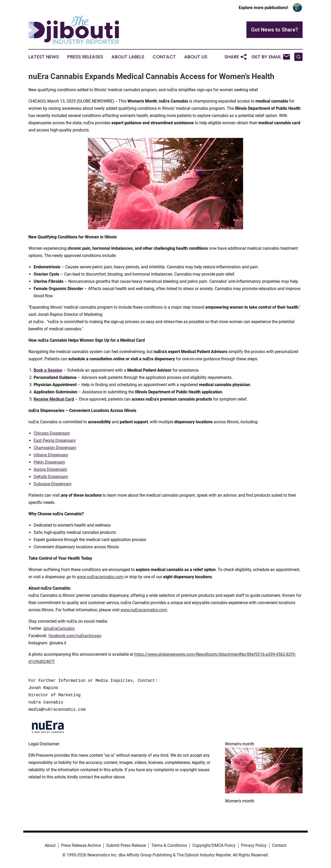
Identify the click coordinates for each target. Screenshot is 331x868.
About (50, 845)
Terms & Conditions (169, 845)
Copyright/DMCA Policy (214, 845)
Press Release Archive (81, 845)
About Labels (128, 57)
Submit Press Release (126, 845)
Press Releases (85, 57)
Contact (164, 57)
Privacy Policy (254, 845)
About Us (196, 57)
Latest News (44, 57)
